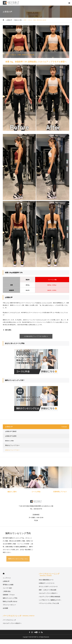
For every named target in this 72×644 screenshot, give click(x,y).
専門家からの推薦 (8, 585)
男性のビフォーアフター (12, 445)
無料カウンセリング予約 (10, 598)
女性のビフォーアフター (12, 450)
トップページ (7, 578)
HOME (4, 574)
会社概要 (5, 608)
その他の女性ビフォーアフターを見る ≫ (36, 336)
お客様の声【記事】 (11, 436)
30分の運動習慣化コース (46, 580)
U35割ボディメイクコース (47, 583)
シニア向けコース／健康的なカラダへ (50, 600)
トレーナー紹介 (7, 588)
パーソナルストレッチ (19, 616)
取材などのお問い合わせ (10, 601)
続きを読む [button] (7, 330)
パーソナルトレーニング (49, 575)
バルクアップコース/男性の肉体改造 (49, 597)
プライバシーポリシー (9, 605)
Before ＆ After (9, 27)
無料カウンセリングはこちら (18, 559)
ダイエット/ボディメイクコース (48, 587)
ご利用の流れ (7, 591)
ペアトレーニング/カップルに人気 (49, 603)
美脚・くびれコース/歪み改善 (48, 590)
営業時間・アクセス (9, 595)
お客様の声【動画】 (11, 431)
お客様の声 (6, 581)
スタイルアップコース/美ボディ (48, 593)
